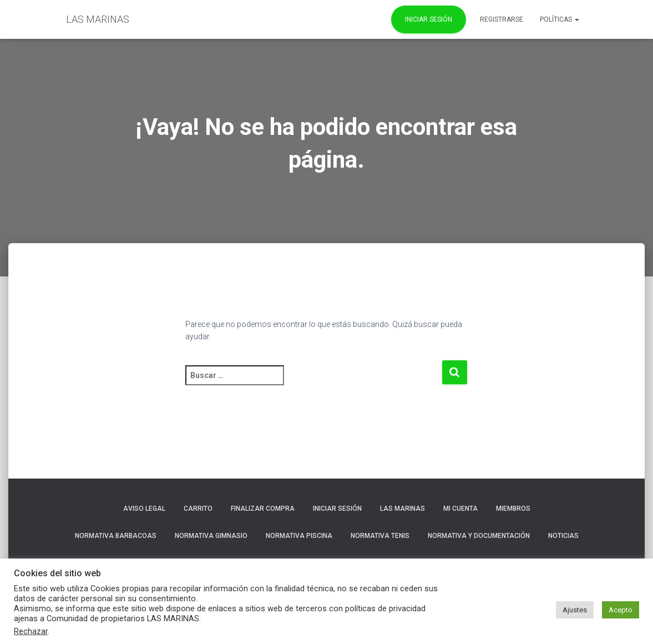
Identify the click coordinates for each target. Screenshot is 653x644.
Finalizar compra (263, 509)
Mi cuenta (460, 509)
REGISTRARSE (502, 19)
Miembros (513, 509)
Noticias (563, 536)
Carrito (198, 509)
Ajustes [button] (575, 610)
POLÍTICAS (560, 19)
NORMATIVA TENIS (380, 536)
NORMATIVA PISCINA (299, 536)
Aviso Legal (144, 509)
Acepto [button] (621, 610)
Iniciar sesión (337, 509)
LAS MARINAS (403, 509)
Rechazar (31, 631)
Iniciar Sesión (429, 19)
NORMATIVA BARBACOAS (116, 536)
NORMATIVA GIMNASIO (211, 536)
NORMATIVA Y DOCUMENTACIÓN (479, 536)
